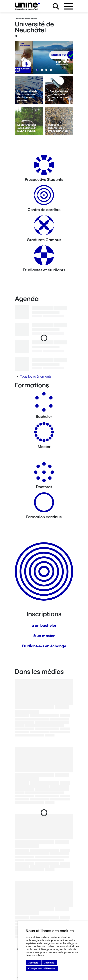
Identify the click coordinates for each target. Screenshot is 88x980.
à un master (44, 636)
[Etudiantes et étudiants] (44, 257)
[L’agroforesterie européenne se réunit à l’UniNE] (29, 121)
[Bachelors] (44, 403)
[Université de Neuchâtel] (27, 6)
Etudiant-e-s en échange (44, 646)
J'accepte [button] (33, 963)
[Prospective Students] (44, 166)
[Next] (64, 60)
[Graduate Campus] (44, 226)
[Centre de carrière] (44, 196)
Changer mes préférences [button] (42, 969)
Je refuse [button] (49, 963)
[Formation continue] (44, 504)
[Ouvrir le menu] (69, 6)
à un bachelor (44, 625)
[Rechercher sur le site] (56, 6)
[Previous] (24, 60)
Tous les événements (36, 376)
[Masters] (44, 433)
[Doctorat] (44, 473)
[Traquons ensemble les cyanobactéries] (59, 121)
